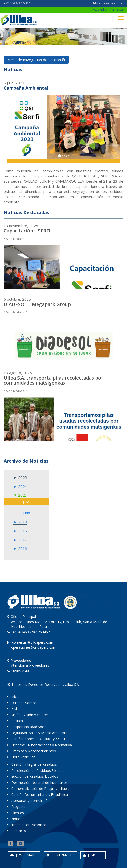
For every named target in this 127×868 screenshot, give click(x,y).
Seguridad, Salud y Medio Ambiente (39, 733)
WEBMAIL (98, 10)
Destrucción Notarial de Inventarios (39, 782)
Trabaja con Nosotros (29, 825)
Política (17, 721)
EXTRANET (110, 10)
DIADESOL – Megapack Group (37, 304)
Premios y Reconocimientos (34, 751)
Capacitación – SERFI (27, 231)
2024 (22, 486)
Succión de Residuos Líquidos (35, 776)
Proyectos (19, 807)
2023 (22, 495)
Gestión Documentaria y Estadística (40, 794)
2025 (22, 477)
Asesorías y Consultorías (31, 801)
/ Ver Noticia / (15, 239)
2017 (22, 540)
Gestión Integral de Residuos (34, 764)
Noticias (18, 819)
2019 (22, 522)
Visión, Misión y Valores (30, 715)
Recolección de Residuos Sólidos (37, 770)
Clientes (18, 813)
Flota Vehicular (23, 757)
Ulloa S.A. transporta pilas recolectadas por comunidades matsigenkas (53, 380)
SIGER (120, 10)
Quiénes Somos (24, 703)
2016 (22, 548)
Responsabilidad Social (29, 727)
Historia (17, 709)
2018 (22, 531)
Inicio (15, 697)
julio (26, 502)
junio (26, 513)
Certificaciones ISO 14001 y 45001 (38, 739)
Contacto (19, 831)
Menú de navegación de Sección (36, 60)
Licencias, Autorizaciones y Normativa (42, 745)
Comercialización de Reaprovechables (41, 789)
